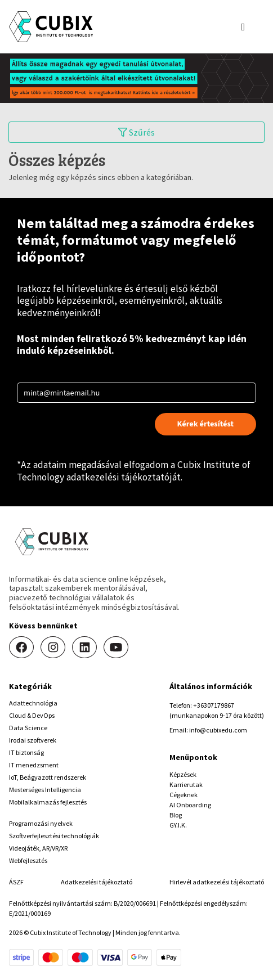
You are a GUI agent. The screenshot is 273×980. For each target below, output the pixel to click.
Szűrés (136, 132)
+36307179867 (214, 705)
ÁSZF (16, 882)
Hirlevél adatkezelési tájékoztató (217, 882)
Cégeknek (184, 795)
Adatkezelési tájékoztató (97, 882)
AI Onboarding (190, 805)
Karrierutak (186, 785)
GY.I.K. (178, 825)
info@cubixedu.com (218, 730)
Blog (176, 815)
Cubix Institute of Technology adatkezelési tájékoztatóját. (134, 471)
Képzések (183, 774)
